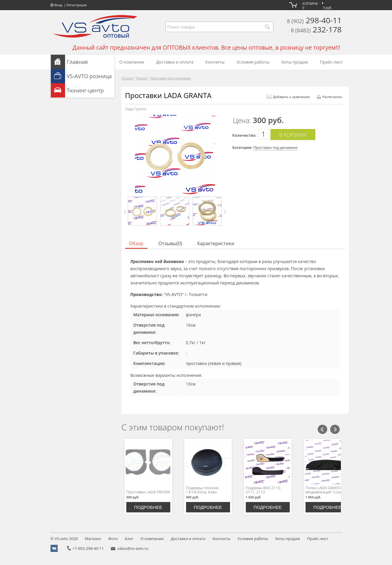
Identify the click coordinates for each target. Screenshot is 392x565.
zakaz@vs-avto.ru (133, 548)
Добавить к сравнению (288, 97)
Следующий (335, 429)
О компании (132, 62)
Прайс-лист (332, 62)
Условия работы (253, 62)
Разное (142, 78)
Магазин (93, 539)
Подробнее (148, 507)
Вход (56, 5)
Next (225, 212)
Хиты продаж (295, 62)
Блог (129, 539)
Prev (125, 212)
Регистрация (77, 5)
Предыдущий (322, 429)
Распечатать (330, 97)
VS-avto (127, 78)
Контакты (215, 62)
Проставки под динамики (170, 78)
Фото (113, 539)
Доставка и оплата (175, 62)
